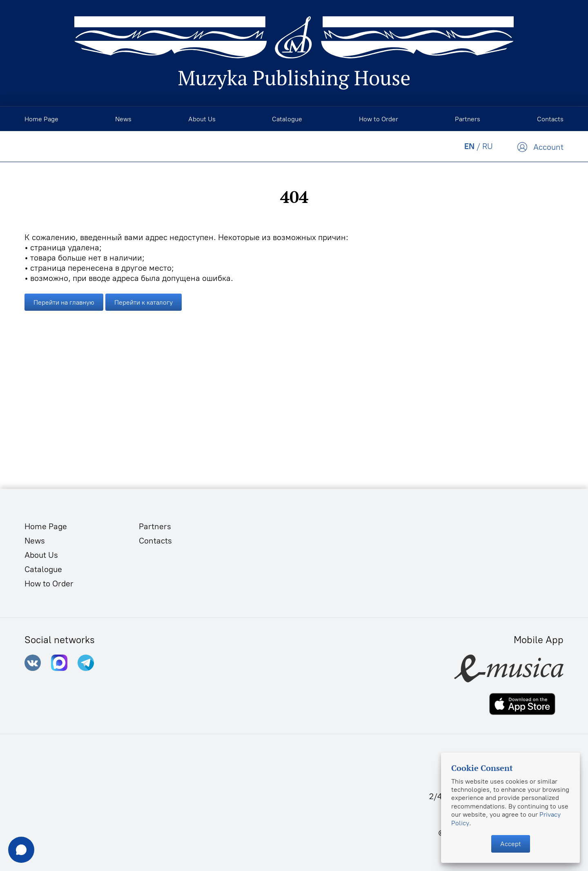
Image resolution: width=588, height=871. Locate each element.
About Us (41, 555)
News (35, 541)
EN (469, 146)
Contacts (155, 541)
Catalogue (43, 569)
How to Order (49, 584)
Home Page (46, 526)
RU (488, 146)
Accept (511, 844)
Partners (155, 526)
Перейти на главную (64, 302)
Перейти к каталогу (144, 302)
